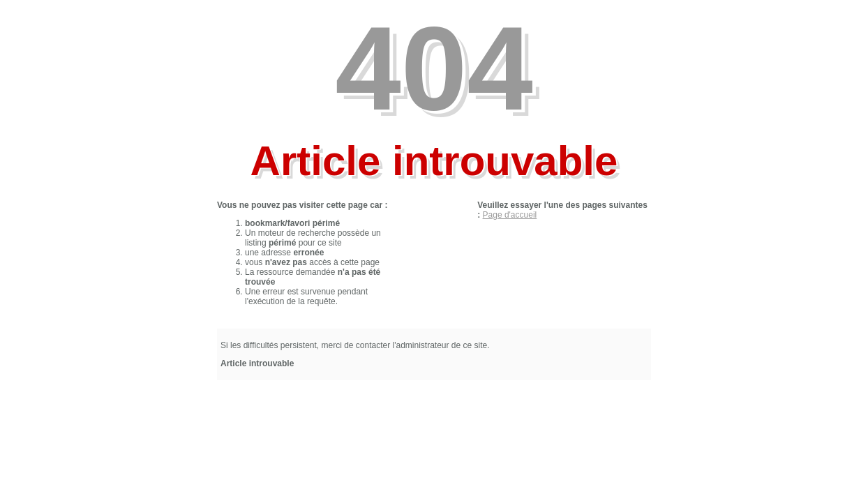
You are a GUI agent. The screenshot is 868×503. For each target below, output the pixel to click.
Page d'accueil (510, 215)
